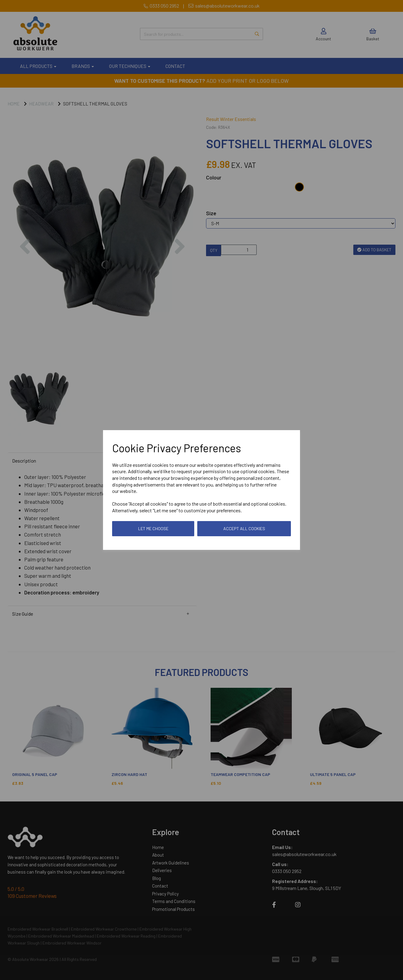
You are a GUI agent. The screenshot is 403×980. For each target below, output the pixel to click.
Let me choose (153, 528)
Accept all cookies (244, 528)
